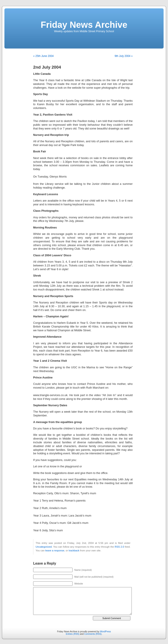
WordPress (105, 632)
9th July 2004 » (124, 56)
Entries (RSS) (73, 634)
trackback (74, 550)
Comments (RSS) (93, 634)
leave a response (55, 550)
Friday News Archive (84, 25)
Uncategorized (44, 547)
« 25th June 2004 (43, 56)
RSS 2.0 (119, 547)
